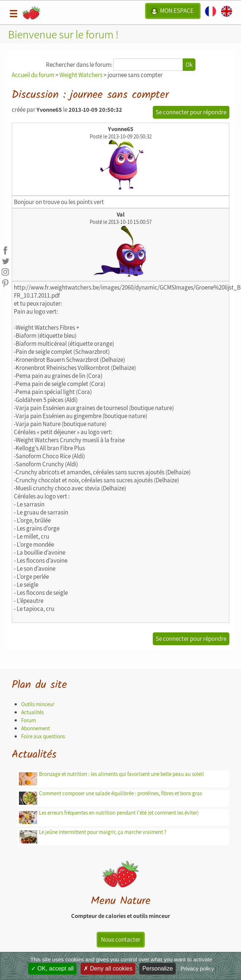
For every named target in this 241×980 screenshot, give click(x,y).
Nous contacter (121, 939)
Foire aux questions (43, 736)
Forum (28, 720)
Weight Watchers (81, 75)
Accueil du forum (33, 75)
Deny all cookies (108, 968)
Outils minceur (38, 704)
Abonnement (36, 728)
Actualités (32, 712)
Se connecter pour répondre (191, 112)
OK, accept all (52, 968)
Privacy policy (197, 968)
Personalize (158, 968)
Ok (189, 65)
